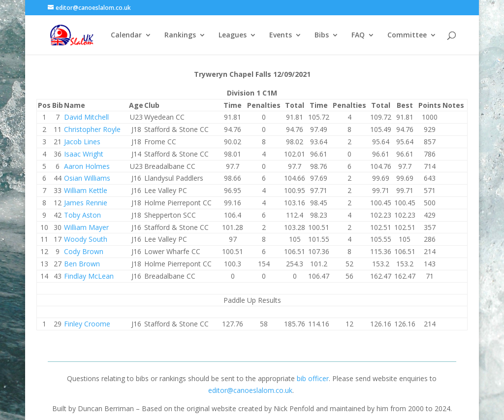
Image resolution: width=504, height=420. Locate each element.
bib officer (313, 378)
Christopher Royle (92, 129)
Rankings (180, 35)
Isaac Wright (84, 154)
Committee (407, 35)
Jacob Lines (82, 142)
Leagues (233, 35)
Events (281, 35)
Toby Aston (82, 215)
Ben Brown (82, 264)
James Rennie (86, 203)
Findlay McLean (89, 276)
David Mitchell (86, 117)
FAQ (358, 35)
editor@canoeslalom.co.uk (250, 390)
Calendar (126, 35)
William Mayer (86, 227)
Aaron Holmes (87, 166)
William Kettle (86, 190)
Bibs (322, 35)
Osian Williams (87, 178)
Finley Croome (87, 324)
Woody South (86, 239)
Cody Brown (84, 251)
